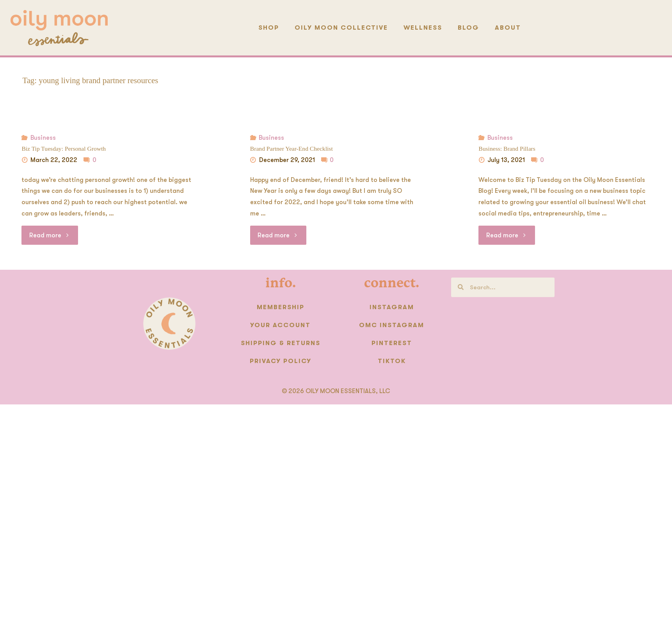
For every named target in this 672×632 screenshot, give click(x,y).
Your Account (280, 325)
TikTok (392, 361)
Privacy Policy (281, 361)
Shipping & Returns (281, 343)
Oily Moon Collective (341, 28)
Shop (269, 28)
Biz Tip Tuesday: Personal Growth (63, 149)
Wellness (423, 28)
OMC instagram (392, 325)
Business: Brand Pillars (507, 149)
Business (43, 138)
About (508, 28)
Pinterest (392, 343)
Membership (281, 307)
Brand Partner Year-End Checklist (291, 149)
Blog (468, 28)
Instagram (392, 307)
